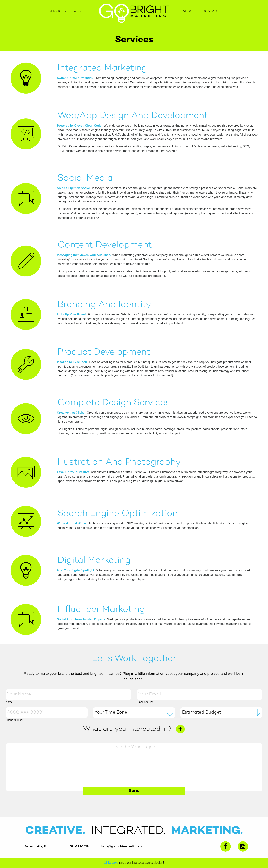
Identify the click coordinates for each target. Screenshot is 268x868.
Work (79, 11)
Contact (211, 11)
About (189, 11)
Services (57, 11)
